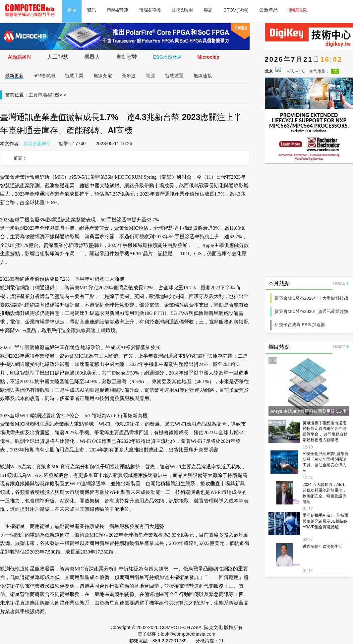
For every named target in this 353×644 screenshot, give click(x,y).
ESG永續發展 (167, 57)
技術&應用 (182, 10)
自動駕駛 (127, 57)
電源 (150, 76)
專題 (208, 10)
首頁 (72, 10)
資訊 (91, 10)
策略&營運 (118, 10)
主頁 (33, 95)
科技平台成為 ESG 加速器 (300, 325)
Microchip (208, 57)
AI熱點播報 (20, 57)
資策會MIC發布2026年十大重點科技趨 (312, 298)
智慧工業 (74, 76)
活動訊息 (298, 10)
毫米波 (129, 76)
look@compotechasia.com (188, 634)
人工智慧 (58, 57)
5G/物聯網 (44, 76)
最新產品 (268, 10)
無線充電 (103, 76)
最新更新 (14, 76)
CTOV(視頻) (236, 10)
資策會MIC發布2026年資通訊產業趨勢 (312, 311)
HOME (341, 283)
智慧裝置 (174, 76)
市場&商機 (150, 10)
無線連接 (203, 76)
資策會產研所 (37, 144)
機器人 (92, 57)
